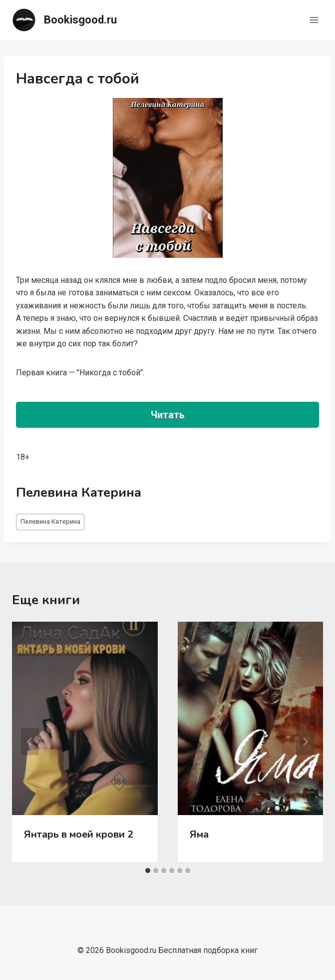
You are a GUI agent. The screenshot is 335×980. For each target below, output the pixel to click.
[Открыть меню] (314, 20)
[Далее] (305, 742)
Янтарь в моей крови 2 (79, 834)
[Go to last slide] (30, 742)
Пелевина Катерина (50, 521)
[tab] (148, 871)
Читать (168, 415)
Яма (199, 834)
